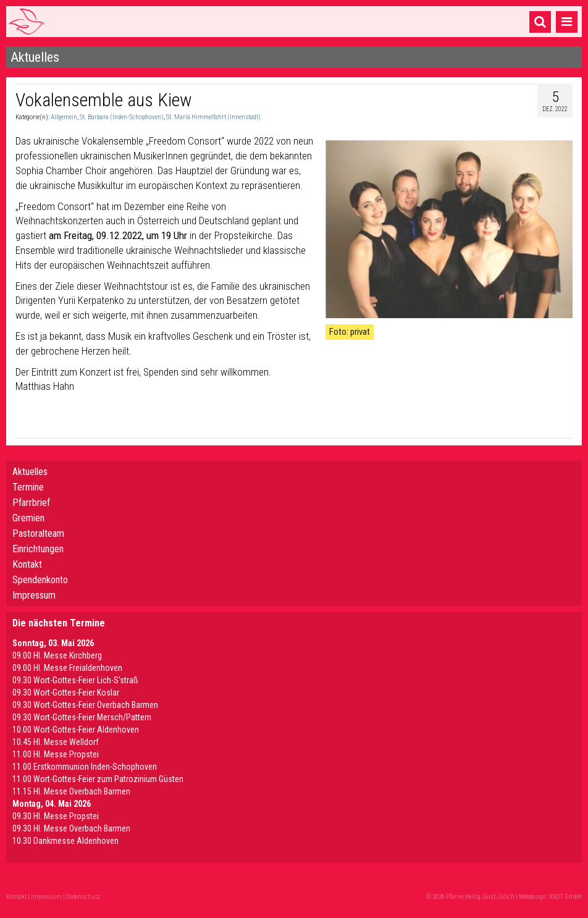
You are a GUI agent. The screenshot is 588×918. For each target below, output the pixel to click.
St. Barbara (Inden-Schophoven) (122, 117)
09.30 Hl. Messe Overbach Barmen (71, 828)
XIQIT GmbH (565, 897)
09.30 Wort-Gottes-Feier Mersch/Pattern (82, 717)
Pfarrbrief (31, 503)
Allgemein (64, 117)
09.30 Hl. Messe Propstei (56, 816)
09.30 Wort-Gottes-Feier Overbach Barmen (85, 705)
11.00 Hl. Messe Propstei (56, 754)
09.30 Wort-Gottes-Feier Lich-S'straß (75, 680)
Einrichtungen (38, 549)
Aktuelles (30, 472)
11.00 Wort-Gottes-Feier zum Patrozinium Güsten (98, 779)
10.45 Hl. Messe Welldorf (56, 742)
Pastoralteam (38, 533)
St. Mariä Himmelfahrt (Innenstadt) (213, 117)
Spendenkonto (40, 580)
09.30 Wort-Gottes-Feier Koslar (66, 693)
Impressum (34, 595)
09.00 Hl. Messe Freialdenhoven (67, 668)
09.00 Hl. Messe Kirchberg (57, 655)
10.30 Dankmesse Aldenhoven (65, 841)
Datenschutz (83, 897)
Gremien (28, 518)
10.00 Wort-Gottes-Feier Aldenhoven (76, 730)
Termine (28, 487)
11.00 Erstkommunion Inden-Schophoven (85, 767)
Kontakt (27, 564)
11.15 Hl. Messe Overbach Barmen (71, 791)
